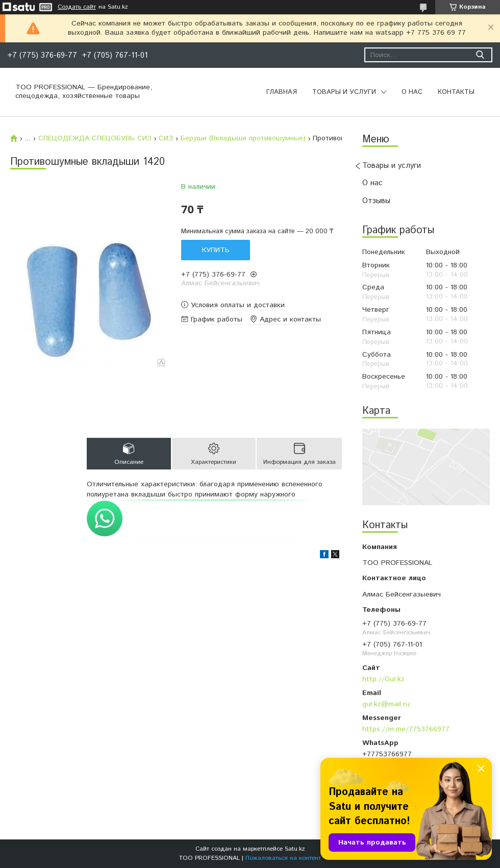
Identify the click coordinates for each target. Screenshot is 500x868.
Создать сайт (77, 7)
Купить (216, 250)
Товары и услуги (344, 92)
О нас (412, 92)
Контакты (456, 92)
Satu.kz (295, 849)
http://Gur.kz (383, 679)
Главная (282, 92)
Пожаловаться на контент (283, 858)
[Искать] (480, 55)
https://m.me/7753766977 (406, 729)
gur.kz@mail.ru (386, 704)
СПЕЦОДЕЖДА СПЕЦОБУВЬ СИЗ (95, 138)
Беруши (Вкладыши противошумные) (243, 138)
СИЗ (166, 138)
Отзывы (376, 201)
